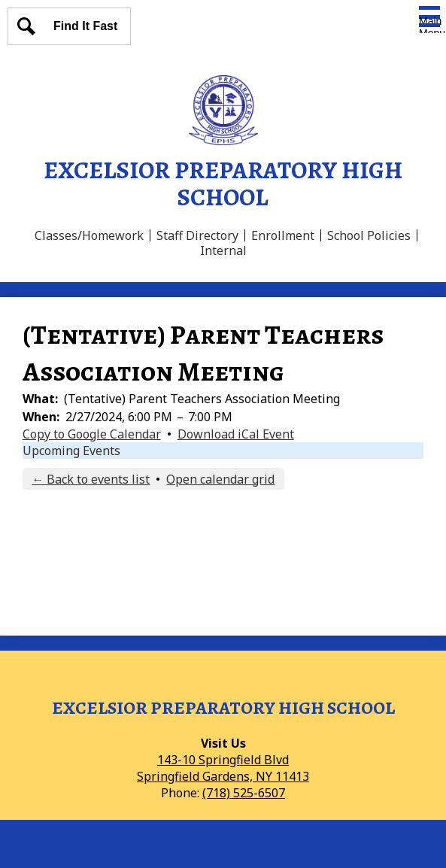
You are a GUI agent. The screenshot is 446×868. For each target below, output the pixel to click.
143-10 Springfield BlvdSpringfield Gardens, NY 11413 (223, 768)
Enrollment (283, 235)
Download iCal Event (236, 434)
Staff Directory (197, 235)
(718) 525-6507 (244, 793)
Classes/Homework (89, 235)
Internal (223, 250)
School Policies (369, 235)
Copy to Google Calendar (92, 434)
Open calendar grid (220, 479)
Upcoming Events (71, 451)
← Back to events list (91, 479)
